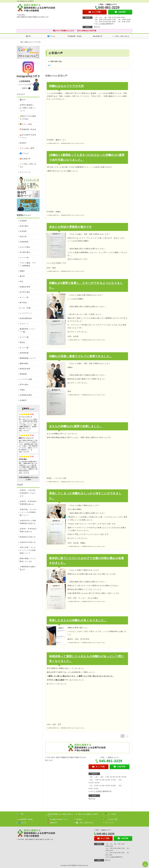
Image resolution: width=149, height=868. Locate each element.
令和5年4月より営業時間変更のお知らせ (28, 522)
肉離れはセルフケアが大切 (66, 86)
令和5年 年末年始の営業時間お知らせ (28, 503)
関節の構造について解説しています (28, 560)
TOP (22, 42)
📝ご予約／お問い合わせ (121, 36)
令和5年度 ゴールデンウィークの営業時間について (28, 512)
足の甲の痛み (25, 292)
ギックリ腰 (24, 348)
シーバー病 (24, 258)
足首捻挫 (23, 221)
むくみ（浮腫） (26, 308)
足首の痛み (24, 226)
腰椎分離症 (24, 364)
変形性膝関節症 (26, 318)
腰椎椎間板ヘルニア (28, 358)
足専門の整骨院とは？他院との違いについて (28, 108)
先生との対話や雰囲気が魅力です (71, 227)
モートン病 (24, 297)
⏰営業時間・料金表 (74, 36)
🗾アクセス (51, 36)
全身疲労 (23, 400)
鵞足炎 (22, 342)
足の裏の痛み (25, 252)
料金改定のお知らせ (28, 537)
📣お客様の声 (98, 36)
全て (50, 65)
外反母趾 (23, 231)
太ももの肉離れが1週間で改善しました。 (76, 426)
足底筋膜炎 (24, 242)
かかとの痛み (25, 247)
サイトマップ (25, 172)
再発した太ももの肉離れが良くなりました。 (78, 620)
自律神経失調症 (26, 395)
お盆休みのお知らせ (28, 542)
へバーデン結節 (26, 379)
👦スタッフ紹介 (26, 124)
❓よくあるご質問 (27, 148)
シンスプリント (26, 313)
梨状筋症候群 (25, 369)
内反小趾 (23, 237)
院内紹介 (23, 143)
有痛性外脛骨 (25, 287)
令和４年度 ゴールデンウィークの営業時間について (28, 550)
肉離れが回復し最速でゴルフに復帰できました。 (81, 356)
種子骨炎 (23, 303)
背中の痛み (24, 385)
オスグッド (24, 324)
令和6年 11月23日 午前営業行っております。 (29, 493)
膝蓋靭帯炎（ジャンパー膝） (28, 330)
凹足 (21, 282)
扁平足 (22, 276)
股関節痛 (23, 374)
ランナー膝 (24, 337)
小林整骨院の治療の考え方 (28, 568)
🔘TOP (28, 36)
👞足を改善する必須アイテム (28, 136)
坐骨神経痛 (24, 353)
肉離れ (22, 271)
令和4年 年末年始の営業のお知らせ (28, 530)
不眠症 (22, 390)
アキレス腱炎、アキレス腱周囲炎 (28, 264)
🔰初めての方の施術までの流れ (28, 118)
